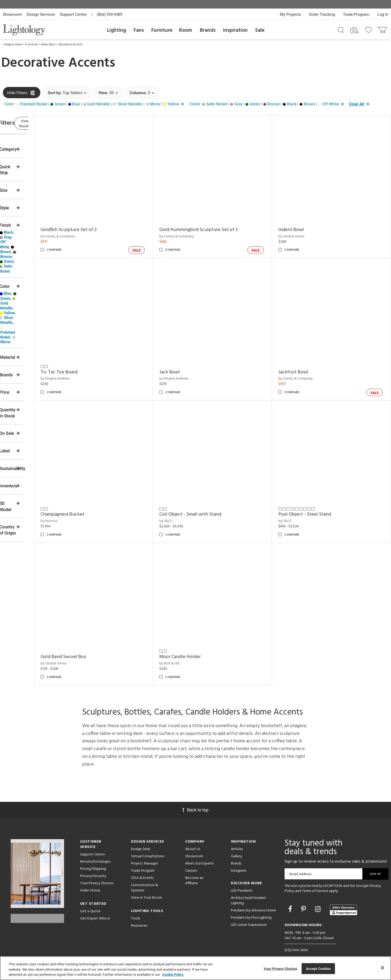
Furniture (162, 30)
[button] (95, 104)
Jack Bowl (193, 367)
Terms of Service (315, 881)
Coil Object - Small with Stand (214, 507)
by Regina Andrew (91, 374)
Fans (139, 30)
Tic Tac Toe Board (94, 367)
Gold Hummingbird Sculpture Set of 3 (222, 227)
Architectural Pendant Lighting (248, 890)
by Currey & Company (93, 234)
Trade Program (356, 14)
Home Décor (48, 45)
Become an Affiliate (194, 870)
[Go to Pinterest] (304, 899)
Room (186, 30)
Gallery (236, 846)
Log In (383, 14)
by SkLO (189, 513)
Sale (260, 30)
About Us (193, 839)
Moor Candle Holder (204, 646)
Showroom (12, 14)
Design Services (41, 14)
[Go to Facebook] (291, 899)
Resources (139, 915)
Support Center (73, 14)
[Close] (382, 968)
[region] (195, 968)
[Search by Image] (354, 30)
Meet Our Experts (199, 853)
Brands (208, 30)
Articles (237, 839)
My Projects (291, 14)
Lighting (116, 30)
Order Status (90, 880)
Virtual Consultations (148, 846)
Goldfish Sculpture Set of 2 (104, 227)
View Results (47, 124)
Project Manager (145, 853)
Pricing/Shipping (93, 859)
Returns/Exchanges (95, 851)
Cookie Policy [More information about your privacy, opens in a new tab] (173, 975)
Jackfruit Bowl (305, 367)
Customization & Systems (145, 877)
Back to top (195, 800)
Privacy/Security (93, 866)
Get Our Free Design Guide (37, 904)
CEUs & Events (142, 868)
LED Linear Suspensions (249, 915)
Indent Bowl (303, 227)
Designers (238, 860)
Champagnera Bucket (98, 507)
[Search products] (341, 30)
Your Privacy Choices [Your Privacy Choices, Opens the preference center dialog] (281, 968)
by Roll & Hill (193, 653)
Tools (135, 908)
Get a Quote (90, 901)
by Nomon (84, 513)
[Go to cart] (383, 29)
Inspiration (235, 30)
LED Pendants (242, 880)
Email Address (300, 864)
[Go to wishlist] (370, 30)
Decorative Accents (71, 45)
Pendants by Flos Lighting (251, 907)
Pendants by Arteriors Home (253, 900)
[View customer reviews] (343, 899)
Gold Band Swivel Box (99, 646)
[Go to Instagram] (319, 899)
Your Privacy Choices (97, 873)
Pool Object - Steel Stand (317, 507)
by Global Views (303, 234)
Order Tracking (322, 14)
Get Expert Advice (95, 908)
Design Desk (141, 839)
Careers (191, 860)
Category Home (13, 45)
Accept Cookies (318, 968)
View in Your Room (147, 887)
